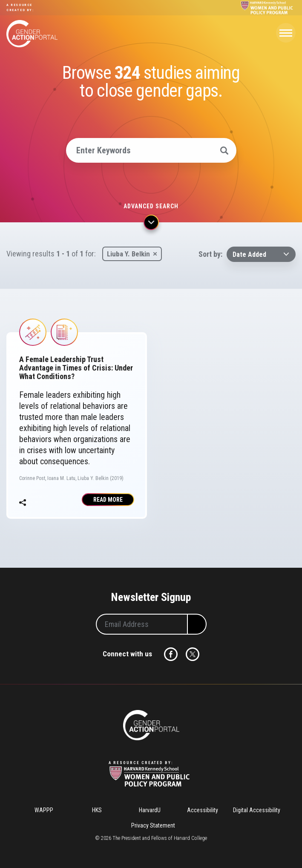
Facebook (171, 654)
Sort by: (210, 254)
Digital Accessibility (257, 810)
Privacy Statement (153, 825)
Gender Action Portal (32, 34)
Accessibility (203, 810)
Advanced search (151, 206)
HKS (97, 810)
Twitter (193, 654)
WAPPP (44, 810)
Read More (108, 500)
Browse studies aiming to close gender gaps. (151, 82)
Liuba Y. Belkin (128, 254)
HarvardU (150, 810)
